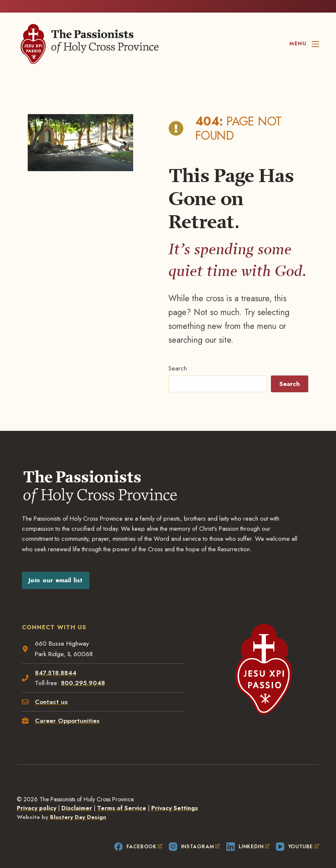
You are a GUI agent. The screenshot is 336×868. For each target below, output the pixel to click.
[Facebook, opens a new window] (138, 834)
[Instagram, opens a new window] (194, 834)
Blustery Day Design (78, 804)
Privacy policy (37, 795)
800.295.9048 (83, 670)
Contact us (51, 689)
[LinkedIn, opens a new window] (248, 834)
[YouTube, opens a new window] (298, 834)
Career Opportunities (67, 707)
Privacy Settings (175, 795)
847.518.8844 (56, 659)
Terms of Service (122, 795)
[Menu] (304, 44)
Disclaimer (77, 795)
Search (177, 355)
